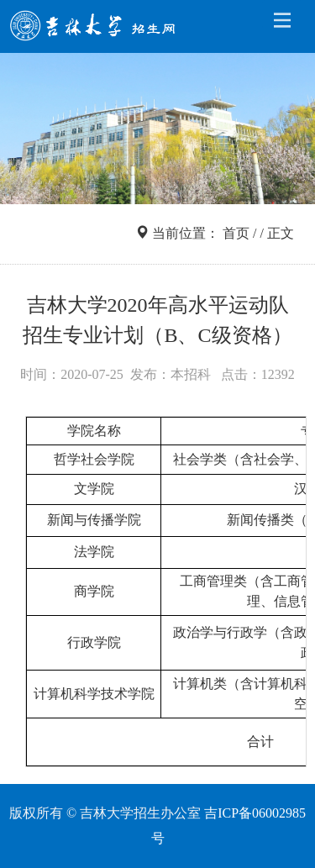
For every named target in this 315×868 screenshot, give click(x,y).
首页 (236, 233)
